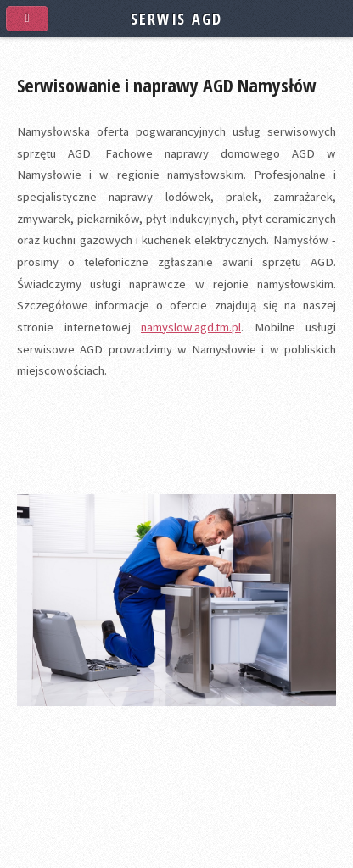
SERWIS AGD (176, 18)
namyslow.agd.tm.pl (191, 327)
